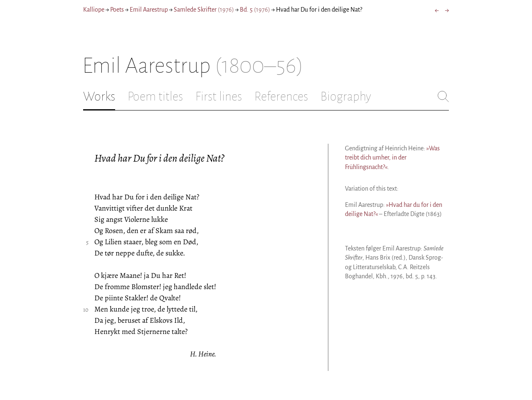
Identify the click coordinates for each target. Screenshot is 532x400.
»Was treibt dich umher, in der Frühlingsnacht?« (392, 158)
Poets (117, 10)
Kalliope (94, 10)
